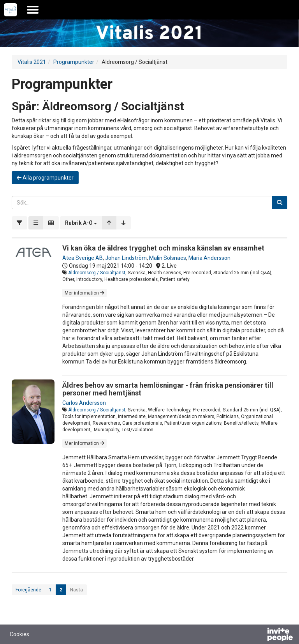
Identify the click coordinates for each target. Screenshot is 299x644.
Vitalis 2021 (32, 62)
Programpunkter (74, 62)
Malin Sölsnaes (168, 258)
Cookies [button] (19, 634)
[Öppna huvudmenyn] (33, 10)
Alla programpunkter (45, 178)
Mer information (84, 293)
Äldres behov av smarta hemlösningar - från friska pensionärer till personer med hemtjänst (168, 389)
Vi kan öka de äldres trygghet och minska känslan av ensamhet (163, 248)
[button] (81, 223)
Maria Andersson (209, 258)
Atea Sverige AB (83, 258)
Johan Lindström (126, 258)
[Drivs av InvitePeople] (260, 635)
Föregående (28, 590)
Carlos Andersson (84, 403)
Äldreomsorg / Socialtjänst (97, 273)
